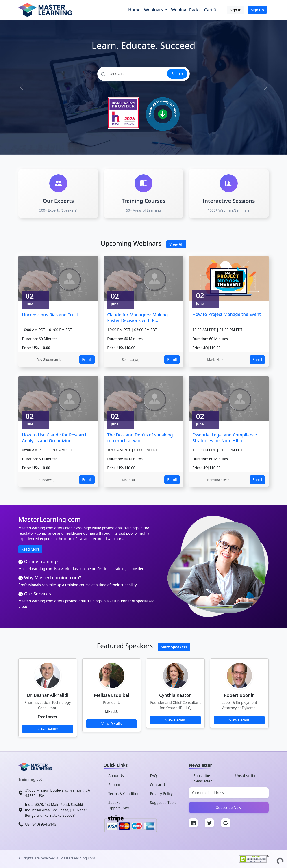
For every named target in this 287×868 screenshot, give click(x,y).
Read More (30, 549)
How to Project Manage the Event (227, 314)
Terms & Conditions (125, 794)
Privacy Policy (161, 794)
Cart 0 (210, 10)
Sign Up (257, 10)
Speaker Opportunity (119, 805)
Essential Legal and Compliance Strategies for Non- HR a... (225, 438)
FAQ (153, 776)
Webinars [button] (154, 10)
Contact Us (159, 785)
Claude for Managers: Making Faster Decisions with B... (138, 318)
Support (115, 785)
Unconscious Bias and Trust (50, 315)
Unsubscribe (246, 776)
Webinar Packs (186, 10)
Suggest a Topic (163, 803)
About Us (116, 776)
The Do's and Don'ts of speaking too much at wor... (140, 438)
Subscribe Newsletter (203, 778)
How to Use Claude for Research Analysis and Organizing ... (55, 438)
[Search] (132, 73)
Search (177, 74)
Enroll (87, 360)
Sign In (236, 10)
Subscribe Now (229, 808)
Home (134, 10)
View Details (48, 729)
